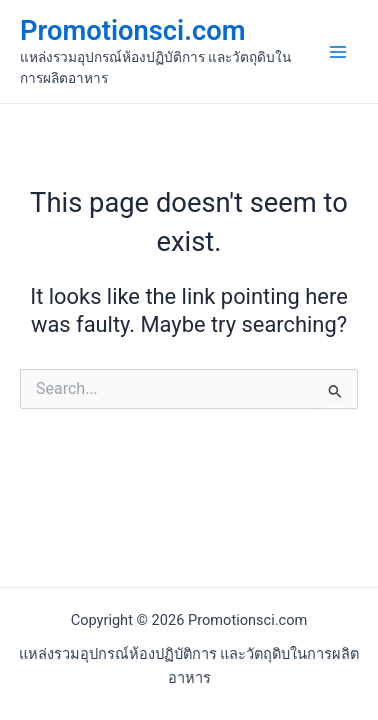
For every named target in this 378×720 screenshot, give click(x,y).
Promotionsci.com (132, 31)
